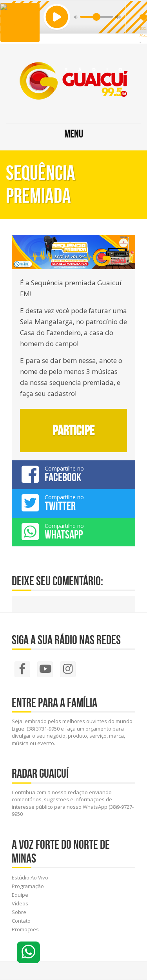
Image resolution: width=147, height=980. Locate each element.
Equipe (20, 895)
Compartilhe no (73, 474)
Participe (73, 430)
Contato (21, 921)
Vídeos (20, 903)
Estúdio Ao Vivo (30, 877)
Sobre (19, 912)
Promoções (25, 929)
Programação (28, 886)
